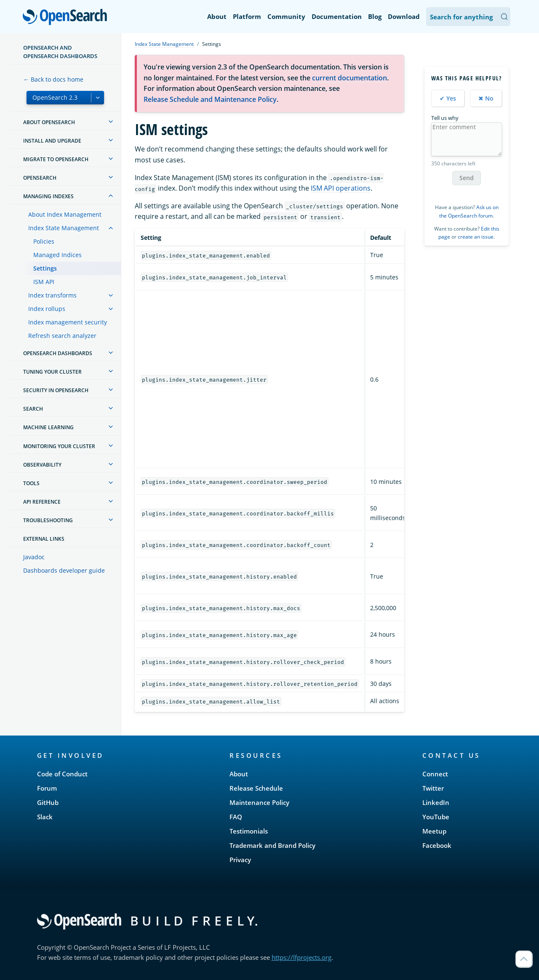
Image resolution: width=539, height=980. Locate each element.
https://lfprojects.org (302, 957)
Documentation (337, 16)
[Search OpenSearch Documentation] (468, 17)
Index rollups (47, 309)
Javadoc (34, 557)
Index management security (68, 322)
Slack (45, 817)
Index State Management (64, 228)
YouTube (436, 817)
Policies (44, 241)
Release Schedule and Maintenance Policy (210, 99)
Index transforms (52, 295)
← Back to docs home (53, 79)
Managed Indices (57, 255)
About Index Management (65, 214)
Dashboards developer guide (64, 570)
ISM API (44, 282)
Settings (45, 268)
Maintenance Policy (259, 802)
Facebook (437, 845)
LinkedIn (436, 802)
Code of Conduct (62, 774)
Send (467, 178)
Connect (435, 774)
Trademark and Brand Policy (272, 845)
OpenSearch (67, 18)
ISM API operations (341, 188)
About (217, 16)
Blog (375, 16)
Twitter (433, 788)
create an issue (476, 237)
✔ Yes (448, 98)
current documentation (350, 78)
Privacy (240, 860)
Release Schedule (256, 788)
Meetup (434, 831)
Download (404, 16)
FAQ (236, 817)
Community (286, 16)
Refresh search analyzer (62, 336)
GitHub (48, 802)
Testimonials (249, 831)
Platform (247, 16)
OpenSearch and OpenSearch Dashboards (60, 52)
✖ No (486, 98)
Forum (47, 788)
